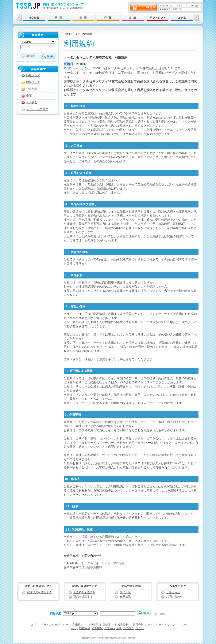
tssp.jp (75, 628)
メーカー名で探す (37, 109)
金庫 (29, 96)
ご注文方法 (173, 592)
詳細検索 (30, 56)
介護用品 (32, 89)
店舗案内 (108, 625)
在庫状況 (125, 597)
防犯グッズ (33, 75)
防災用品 (97, 628)
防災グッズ (33, 82)
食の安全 (32, 102)
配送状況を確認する (39, 592)
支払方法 (125, 592)
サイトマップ (167, 625)
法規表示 (93, 625)
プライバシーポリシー (55, 625)
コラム (140, 628)
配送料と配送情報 (84, 592)
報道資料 (123, 625)
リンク (183, 625)
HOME (67, 34)
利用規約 (78, 625)
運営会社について (144, 625)
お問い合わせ (174, 597)
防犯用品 (85, 628)
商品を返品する (83, 597)
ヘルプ (76, 34)
